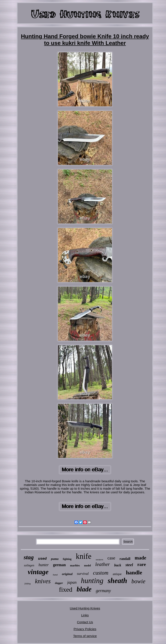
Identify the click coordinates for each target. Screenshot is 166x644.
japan (72, 582)
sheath (117, 581)
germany (103, 591)
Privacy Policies (85, 629)
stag (29, 557)
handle (134, 573)
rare (142, 564)
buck (118, 565)
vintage (38, 572)
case (111, 558)
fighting (67, 559)
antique (117, 574)
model (87, 566)
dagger (59, 583)
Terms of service (85, 636)
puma (55, 559)
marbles (75, 565)
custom (101, 573)
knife (84, 556)
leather (102, 564)
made (140, 558)
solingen (29, 565)
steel (129, 565)
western (99, 559)
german (59, 565)
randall (125, 559)
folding (27, 584)
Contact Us (85, 622)
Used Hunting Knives (85, 608)
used (42, 559)
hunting (92, 581)
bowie (138, 581)
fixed (66, 589)
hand (55, 575)
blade (84, 589)
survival (83, 574)
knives (43, 581)
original (67, 574)
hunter (44, 565)
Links (85, 615)
